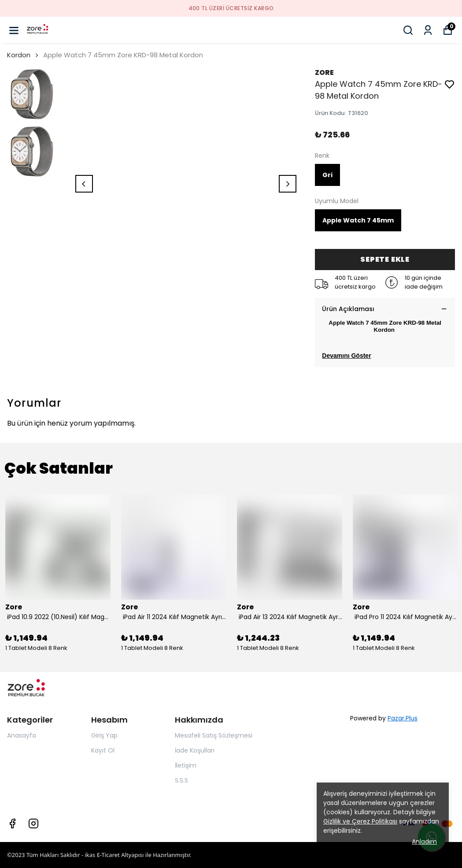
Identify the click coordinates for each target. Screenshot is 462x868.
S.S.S (181, 780)
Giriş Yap (104, 735)
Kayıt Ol (103, 750)
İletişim (186, 765)
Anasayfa (22, 735)
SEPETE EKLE (385, 259)
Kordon (19, 55)
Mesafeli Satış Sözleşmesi (214, 735)
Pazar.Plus (403, 718)
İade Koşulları (195, 750)
